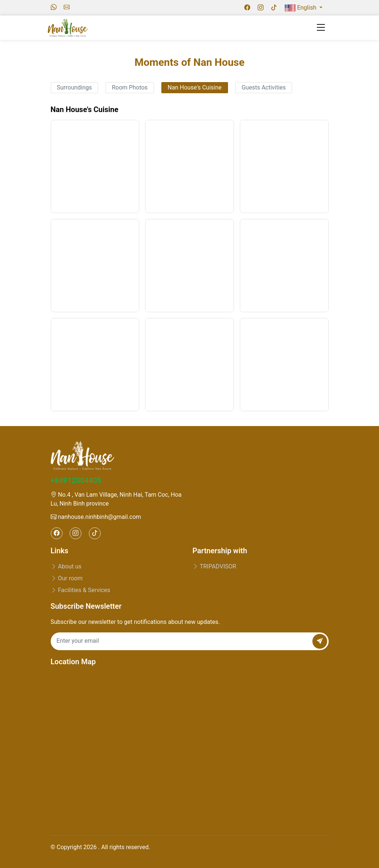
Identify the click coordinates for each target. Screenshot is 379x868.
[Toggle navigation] (321, 28)
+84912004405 (76, 480)
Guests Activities (264, 87)
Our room (67, 578)
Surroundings (75, 87)
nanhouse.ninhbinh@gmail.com (96, 517)
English (301, 8)
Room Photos (130, 87)
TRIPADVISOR (214, 566)
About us (66, 566)
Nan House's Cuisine (195, 87)
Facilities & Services (81, 590)
